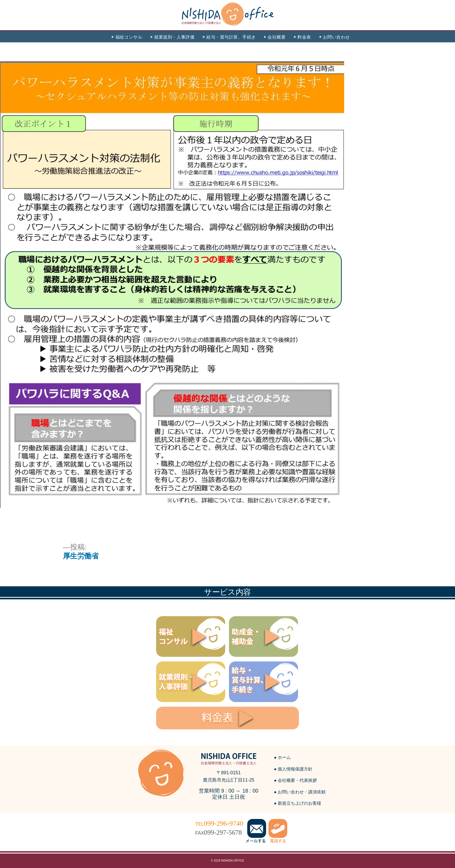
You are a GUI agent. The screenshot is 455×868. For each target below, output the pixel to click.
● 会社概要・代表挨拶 (295, 780)
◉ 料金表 (302, 37)
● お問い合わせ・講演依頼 (300, 792)
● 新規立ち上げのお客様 (298, 803)
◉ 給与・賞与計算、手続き (229, 37)
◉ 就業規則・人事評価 (172, 37)
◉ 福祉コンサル (127, 37)
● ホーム (282, 757)
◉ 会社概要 (275, 37)
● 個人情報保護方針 (293, 769)
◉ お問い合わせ (335, 37)
